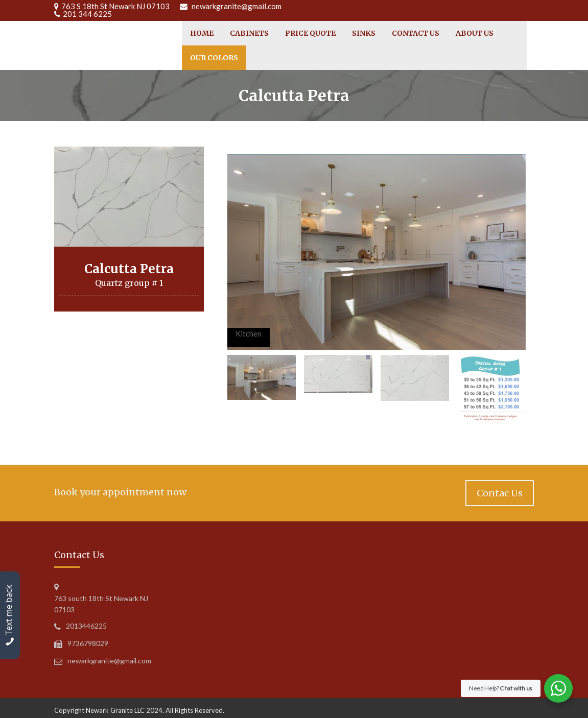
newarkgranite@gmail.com (237, 6)
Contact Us (416, 33)
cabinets (249, 33)
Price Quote (310, 33)
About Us (475, 33)
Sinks (364, 33)
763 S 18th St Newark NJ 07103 (115, 6)
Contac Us (500, 493)
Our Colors (214, 58)
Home (202, 33)
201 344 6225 (87, 14)
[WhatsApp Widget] (558, 688)
